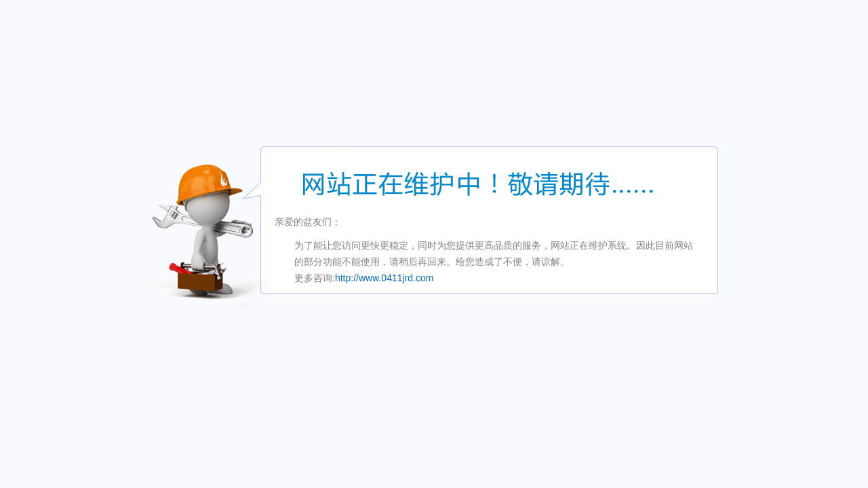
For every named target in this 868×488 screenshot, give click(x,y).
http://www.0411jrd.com (384, 278)
